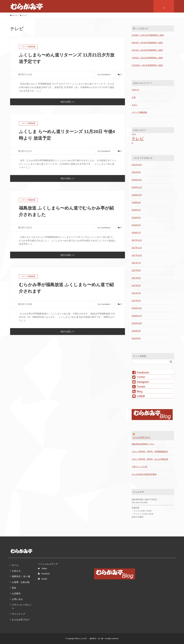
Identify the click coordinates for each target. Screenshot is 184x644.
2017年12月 (137, 240)
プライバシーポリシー (22, 607)
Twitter (43, 568)
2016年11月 (137, 316)
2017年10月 (137, 255)
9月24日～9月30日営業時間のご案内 (147, 43)
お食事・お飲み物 (21, 582)
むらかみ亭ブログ (142, 437)
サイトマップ (18, 614)
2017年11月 (137, 248)
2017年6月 (136, 270)
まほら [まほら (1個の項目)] (134, 134)
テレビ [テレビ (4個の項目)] (138, 138)
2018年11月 (137, 187)
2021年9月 (136, 172)
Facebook (44, 574)
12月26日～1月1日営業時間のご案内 (147, 65)
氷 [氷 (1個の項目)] (132, 143)
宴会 (14, 588)
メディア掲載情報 (139, 112)
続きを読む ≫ (68, 102)
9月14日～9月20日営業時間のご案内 (147, 50)
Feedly (43, 579)
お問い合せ (17, 599)
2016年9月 (136, 331)
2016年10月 (137, 323)
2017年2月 (136, 301)
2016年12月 (137, 308)
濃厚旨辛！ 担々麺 (21, 576)
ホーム (15, 565)
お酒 (134, 97)
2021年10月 (137, 165)
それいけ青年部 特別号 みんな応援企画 (150, 459)
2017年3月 (136, 293)
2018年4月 (136, 210)
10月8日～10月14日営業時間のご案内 (148, 35)
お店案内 (16, 593)
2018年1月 (136, 233)
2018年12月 (137, 180)
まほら (135, 105)
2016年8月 (136, 338)
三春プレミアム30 (139, 467)
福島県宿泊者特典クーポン (143, 444)
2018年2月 (136, 225)
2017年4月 (136, 285)
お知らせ (135, 90)
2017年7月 (136, 263)
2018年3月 (136, 218)
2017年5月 (136, 278)
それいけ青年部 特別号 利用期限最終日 (150, 452)
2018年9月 (136, 202)
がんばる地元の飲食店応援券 (144, 474)
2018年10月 (137, 195)
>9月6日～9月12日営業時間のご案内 (147, 58)
